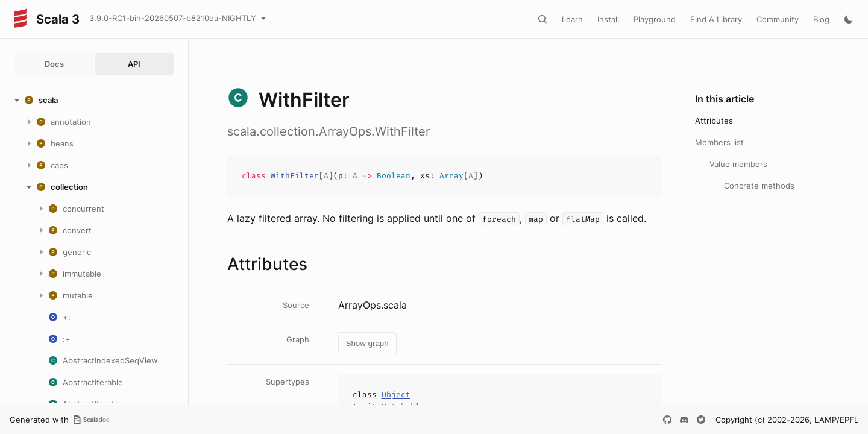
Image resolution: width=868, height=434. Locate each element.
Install (608, 19)
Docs (54, 64)
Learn (572, 19)
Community (778, 19)
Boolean (394, 176)
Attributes (714, 121)
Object (396, 395)
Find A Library (716, 19)
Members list (719, 142)
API (134, 64)
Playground (655, 19)
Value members (738, 164)
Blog (821, 19)
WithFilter (295, 176)
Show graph (367, 343)
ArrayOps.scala (373, 305)
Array (451, 176)
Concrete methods (759, 186)
